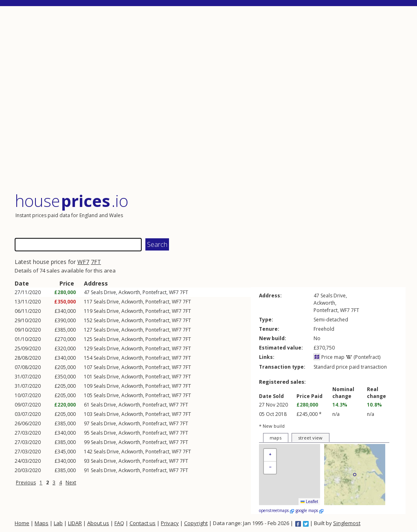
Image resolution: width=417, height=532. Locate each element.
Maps (42, 523)
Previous (26, 483)
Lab (58, 523)
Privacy (170, 523)
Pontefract (155, 292)
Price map (329, 357)
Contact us (143, 523)
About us (98, 523)
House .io (71, 201)
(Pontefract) (363, 357)
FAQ (119, 523)
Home (22, 523)
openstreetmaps (277, 510)
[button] (270, 455)
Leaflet (309, 502)
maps (275, 438)
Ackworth (129, 292)
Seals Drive (103, 292)
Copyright (196, 523)
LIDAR (75, 523)
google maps (309, 510)
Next (71, 483)
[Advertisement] (210, 100)
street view (310, 438)
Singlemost (347, 523)
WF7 (83, 262)
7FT (96, 262)
